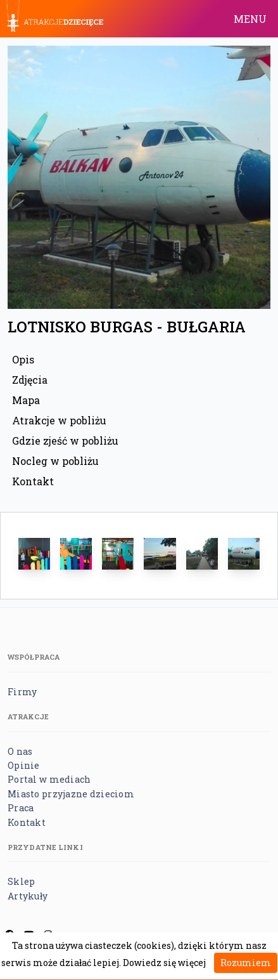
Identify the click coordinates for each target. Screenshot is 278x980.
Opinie (24, 765)
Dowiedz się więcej (164, 963)
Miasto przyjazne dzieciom (71, 794)
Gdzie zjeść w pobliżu (65, 441)
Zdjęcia (30, 380)
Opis (23, 359)
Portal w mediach (49, 779)
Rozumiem (246, 963)
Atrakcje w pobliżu (59, 420)
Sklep (21, 881)
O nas (20, 751)
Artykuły (28, 896)
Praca (21, 808)
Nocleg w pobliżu (55, 461)
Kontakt (33, 481)
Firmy (22, 692)
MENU (250, 19)
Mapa (26, 400)
